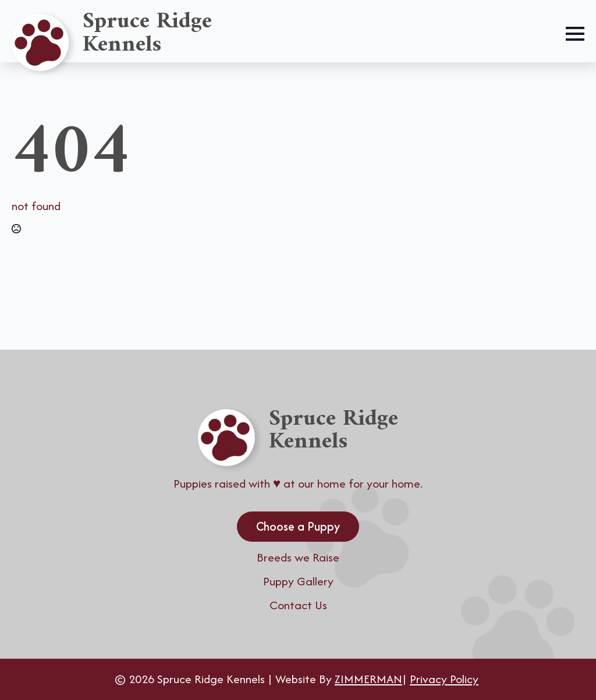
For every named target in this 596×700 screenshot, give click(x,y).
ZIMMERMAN (368, 679)
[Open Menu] (575, 34)
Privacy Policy (444, 679)
